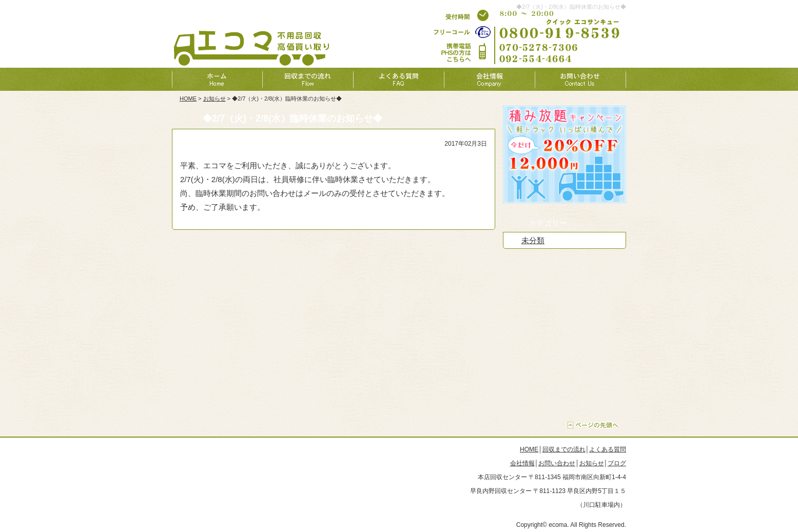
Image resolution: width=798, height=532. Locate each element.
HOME (188, 98)
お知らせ (215, 98)
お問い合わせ (557, 463)
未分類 (533, 240)
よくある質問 (608, 449)
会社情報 (522, 463)
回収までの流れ (564, 449)
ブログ (617, 463)
